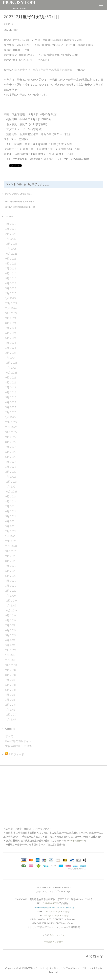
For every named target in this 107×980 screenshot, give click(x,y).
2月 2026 (11, 234)
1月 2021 (10, 536)
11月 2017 (11, 719)
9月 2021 (11, 496)
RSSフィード (16, 754)
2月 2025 (11, 293)
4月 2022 (11, 462)
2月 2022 (11, 472)
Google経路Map (77, 840)
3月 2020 (11, 586)
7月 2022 (11, 447)
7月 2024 (11, 328)
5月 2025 (11, 278)
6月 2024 (11, 333)
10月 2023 (11, 373)
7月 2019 (10, 625)
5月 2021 (11, 516)
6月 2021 (11, 511)
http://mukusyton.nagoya (58, 911)
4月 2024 (11, 343)
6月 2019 (11, 630)
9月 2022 (11, 437)
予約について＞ (57, 935)
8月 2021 (11, 501)
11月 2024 (11, 308)
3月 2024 (11, 348)
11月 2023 (11, 368)
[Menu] (101, 5)
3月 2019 (10, 645)
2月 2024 (11, 353)
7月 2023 (11, 387)
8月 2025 (11, 264)
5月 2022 (11, 457)
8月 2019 (11, 620)
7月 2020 (11, 566)
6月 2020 (11, 571)
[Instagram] (94, 956)
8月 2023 (11, 382)
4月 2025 (11, 283)
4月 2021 (10, 521)
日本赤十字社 (23, 70)
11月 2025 (11, 249)
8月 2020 (11, 561)
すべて (9, 736)
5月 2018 (11, 690)
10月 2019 (11, 610)
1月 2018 (10, 710)
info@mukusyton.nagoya (57, 915)
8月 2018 (11, 675)
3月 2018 (10, 700)
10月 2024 (11, 313)
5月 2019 (11, 635)
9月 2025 (11, 259)
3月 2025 (11, 288)
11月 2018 (11, 660)
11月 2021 (11, 487)
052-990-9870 (50, 903)
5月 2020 (11, 576)
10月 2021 (11, 491)
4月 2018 (10, 695)
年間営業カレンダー (53, 942)
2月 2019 (11, 650)
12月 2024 (11, 303)
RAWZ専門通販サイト (18, 741)
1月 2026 (11, 239)
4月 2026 (11, 224)
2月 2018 (11, 705)
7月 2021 (10, 506)
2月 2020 (11, 591)
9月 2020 (11, 556)
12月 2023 (11, 363)
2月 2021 (11, 531)
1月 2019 (10, 655)
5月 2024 (11, 338)
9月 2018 (11, 670)
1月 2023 (10, 417)
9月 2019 (11, 615)
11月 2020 (11, 546)
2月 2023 (11, 412)
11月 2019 (11, 605)
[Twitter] (91, 956)
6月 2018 (11, 685)
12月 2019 (11, 601)
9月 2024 (11, 318)
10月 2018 (11, 665)
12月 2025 (11, 244)
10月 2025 (11, 254)
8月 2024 (11, 323)
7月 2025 (11, 268)
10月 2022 (11, 432)
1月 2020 (11, 596)
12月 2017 (11, 715)
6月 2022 (11, 452)
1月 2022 (11, 477)
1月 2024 (10, 358)
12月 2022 (11, 422)
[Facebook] (87, 956)
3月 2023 (11, 407)
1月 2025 (11, 298)
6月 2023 (11, 392)
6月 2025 (11, 273)
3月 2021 (10, 526)
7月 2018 (10, 680)
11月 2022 (11, 427)
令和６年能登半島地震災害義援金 (53, 70)
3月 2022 (11, 467)
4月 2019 (10, 640)
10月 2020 (11, 551)
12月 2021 (11, 482)
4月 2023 (11, 402)
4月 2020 (11, 581)
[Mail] (98, 956)
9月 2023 (11, 377)
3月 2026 (11, 229)
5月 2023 (11, 397)
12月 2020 (11, 541)
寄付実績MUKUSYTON (19, 746)
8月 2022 (11, 442)
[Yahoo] (102, 956)
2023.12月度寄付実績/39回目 (32, 17)
